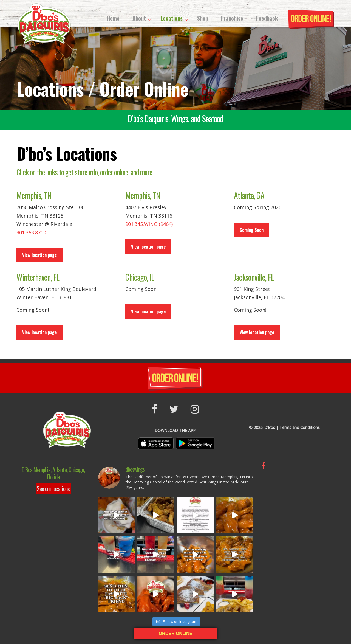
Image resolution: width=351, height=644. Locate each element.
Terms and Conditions (300, 427)
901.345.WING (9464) (149, 224)
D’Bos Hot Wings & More (44, 23)
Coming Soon (252, 230)
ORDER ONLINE (176, 633)
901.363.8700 (31, 232)
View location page (39, 255)
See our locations (53, 488)
